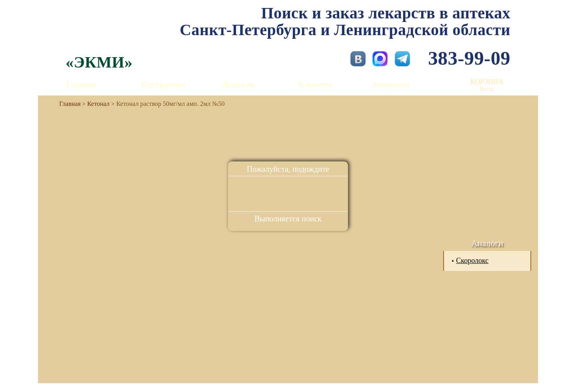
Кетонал (98, 104)
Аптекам (238, 84)
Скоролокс (472, 261)
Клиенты (315, 84)
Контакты (391, 84)
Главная (81, 84)
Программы (163, 84)
